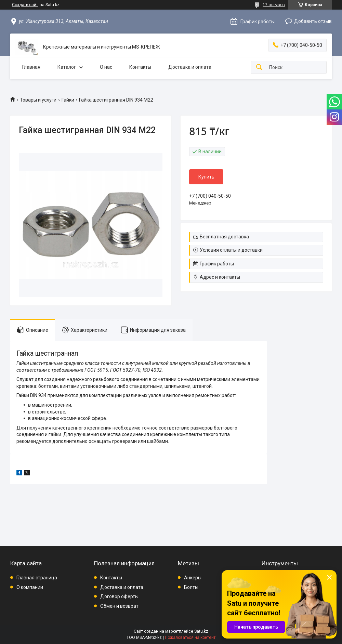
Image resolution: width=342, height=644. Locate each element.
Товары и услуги (38, 100)
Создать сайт (25, 5)
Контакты (140, 67)
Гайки (68, 100)
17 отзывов (274, 5)
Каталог (67, 67)
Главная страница (37, 578)
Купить (206, 177)
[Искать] (259, 68)
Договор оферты (119, 596)
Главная (31, 67)
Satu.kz (201, 631)
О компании (30, 587)
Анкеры (193, 578)
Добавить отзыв (313, 21)
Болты (191, 587)
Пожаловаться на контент (190, 638)
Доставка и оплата (190, 67)
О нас (106, 67)
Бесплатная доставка (224, 237)
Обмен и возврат (119, 606)
